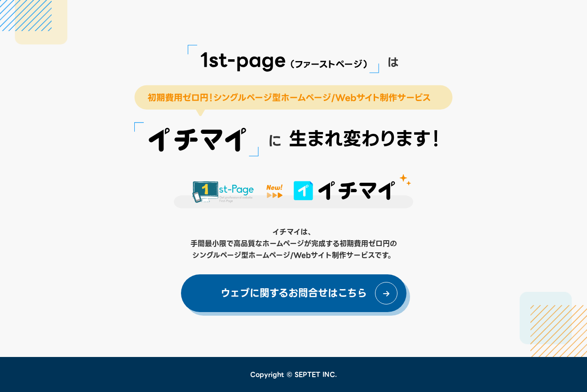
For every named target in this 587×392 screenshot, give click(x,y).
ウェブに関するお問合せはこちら (294, 293)
